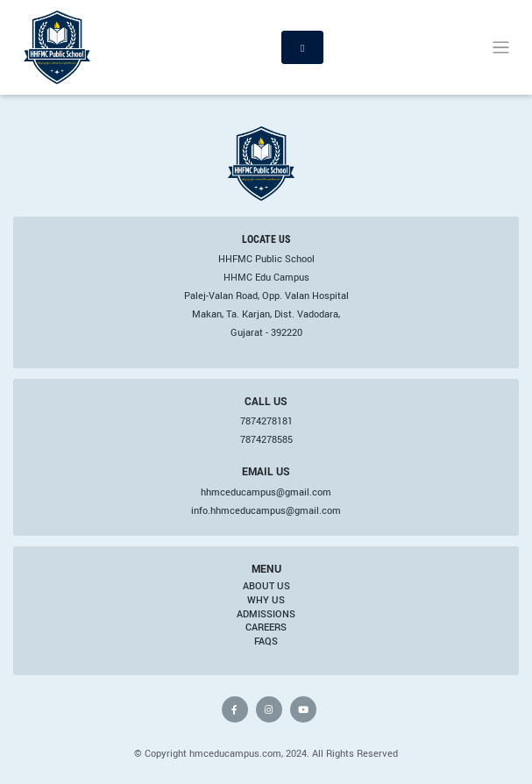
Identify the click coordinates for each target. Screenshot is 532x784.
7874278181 (266, 421)
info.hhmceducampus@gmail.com (266, 510)
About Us (266, 586)
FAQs (266, 641)
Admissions (266, 614)
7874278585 (266, 439)
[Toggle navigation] (501, 48)
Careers (266, 627)
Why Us (266, 600)
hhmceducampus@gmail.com (266, 492)
